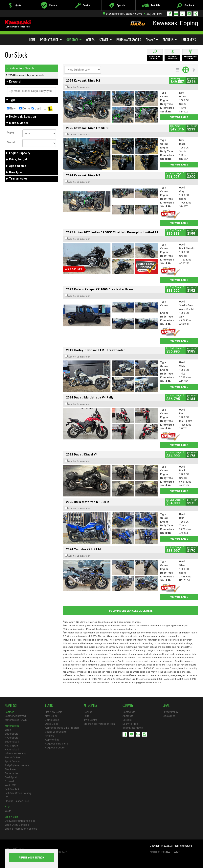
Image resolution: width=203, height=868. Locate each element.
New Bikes (51, 716)
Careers (127, 720)
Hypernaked (12, 750)
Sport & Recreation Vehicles (21, 829)
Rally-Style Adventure (17, 765)
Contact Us (129, 712)
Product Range (51, 40)
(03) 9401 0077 (155, 14)
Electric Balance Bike (17, 801)
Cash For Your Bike (56, 732)
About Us (170, 40)
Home (32, 40)
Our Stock (74, 40)
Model (11, 142)
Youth (8, 811)
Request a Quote (55, 748)
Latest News (189, 40)
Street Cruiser (13, 757)
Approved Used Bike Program (62, 728)
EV (6, 797)
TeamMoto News (133, 728)
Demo (25, 108)
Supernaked (12, 742)
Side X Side (11, 817)
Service (105, 40)
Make (10, 133)
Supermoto (11, 773)
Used (36, 108)
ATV (7, 807)
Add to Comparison (79, 87)
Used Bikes (52, 724)
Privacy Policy (170, 712)
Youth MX (10, 785)
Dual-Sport (11, 777)
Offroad (9, 781)
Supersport (11, 734)
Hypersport (11, 738)
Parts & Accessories (129, 40)
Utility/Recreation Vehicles (20, 821)
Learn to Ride (130, 724)
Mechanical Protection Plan (99, 724)
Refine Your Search (20, 68)
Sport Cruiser (12, 761)
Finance (152, 40)
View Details (179, 117)
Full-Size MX (12, 789)
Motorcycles (12, 726)
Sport (8, 730)
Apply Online (52, 740)
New (11, 108)
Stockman (11, 769)
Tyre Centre (90, 720)
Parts (87, 716)
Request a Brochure (56, 744)
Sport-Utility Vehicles (17, 825)
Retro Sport (11, 746)
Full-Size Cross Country (18, 793)
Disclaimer (169, 716)
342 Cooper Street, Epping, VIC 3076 (122, 14)
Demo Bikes (52, 720)
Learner (9, 712)
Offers (90, 40)
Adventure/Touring (16, 753)
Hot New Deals (54, 712)
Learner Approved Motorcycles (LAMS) (17, 718)
